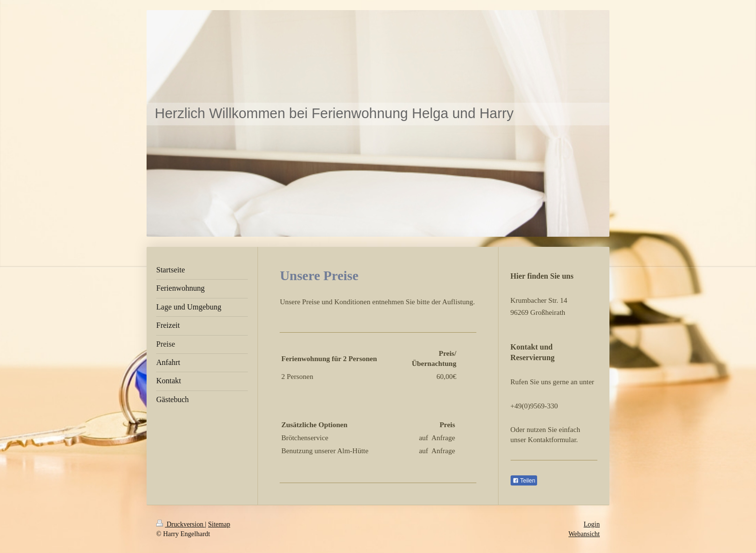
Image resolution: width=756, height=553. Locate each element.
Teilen (524, 481)
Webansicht (584, 534)
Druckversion (181, 524)
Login (592, 524)
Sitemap (219, 524)
